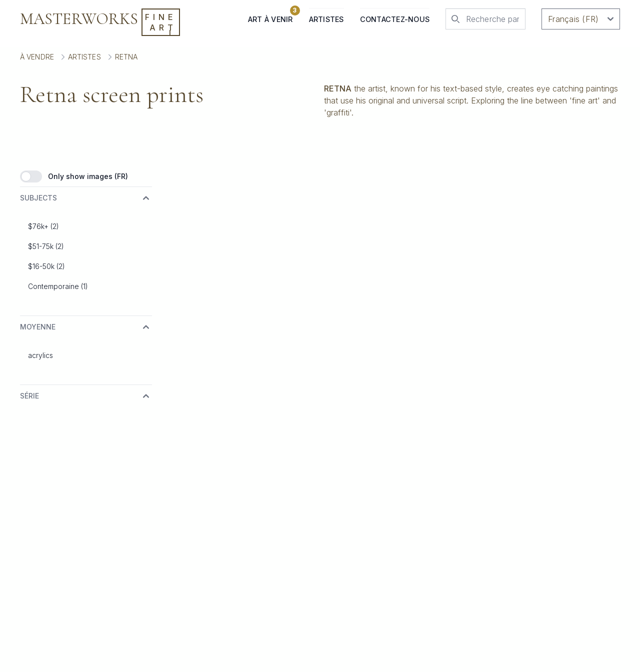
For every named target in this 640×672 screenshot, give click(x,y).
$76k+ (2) (43, 226)
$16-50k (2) (46, 266)
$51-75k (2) (46, 246)
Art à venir (270, 16)
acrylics (40, 355)
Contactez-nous (395, 19)
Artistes (326, 19)
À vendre (37, 57)
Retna (126, 57)
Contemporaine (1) (58, 286)
